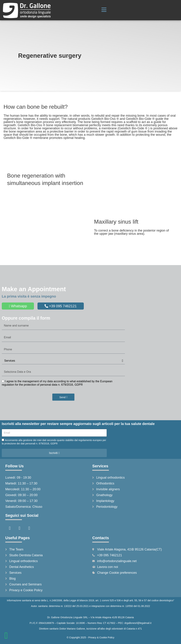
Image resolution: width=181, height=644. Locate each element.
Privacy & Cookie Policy (101, 637)
